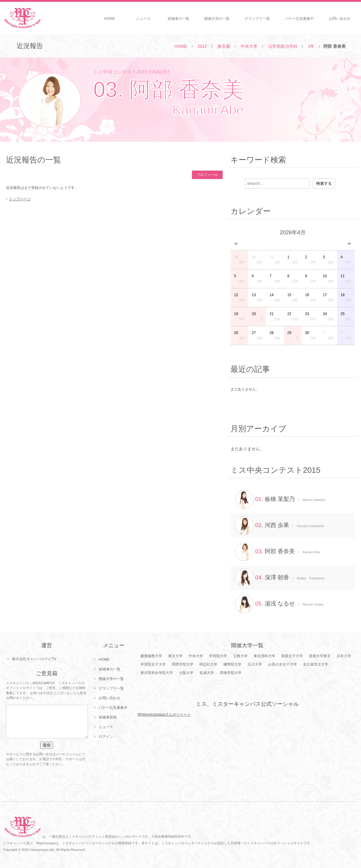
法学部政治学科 (283, 46)
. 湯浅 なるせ (279, 604)
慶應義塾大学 (151, 656)
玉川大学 (255, 664)
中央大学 (249, 46)
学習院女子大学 (153, 664)
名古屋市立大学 (316, 664)
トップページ (20, 199)
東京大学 (175, 656)
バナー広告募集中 (299, 19)
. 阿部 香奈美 (278, 552)
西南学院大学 (231, 673)
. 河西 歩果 (279, 526)
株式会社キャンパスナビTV (34, 659)
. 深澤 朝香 (280, 578)
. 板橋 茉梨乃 (280, 499)
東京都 (224, 46)
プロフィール (207, 175)
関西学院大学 (183, 664)
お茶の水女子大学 (282, 664)
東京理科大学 (264, 656)
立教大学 (240, 656)
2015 (202, 46)
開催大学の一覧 (217, 19)
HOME (110, 19)
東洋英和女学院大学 (157, 673)
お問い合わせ (340, 19)
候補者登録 (108, 717)
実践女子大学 (292, 656)
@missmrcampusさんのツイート (164, 715)
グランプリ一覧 (257, 19)
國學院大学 (233, 664)
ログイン (106, 736)
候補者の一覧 (178, 19)
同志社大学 (208, 664)
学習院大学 (218, 656)
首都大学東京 (320, 656)
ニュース (143, 19)
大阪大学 (186, 673)
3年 (311, 46)
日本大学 (344, 656)
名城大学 (207, 673)
